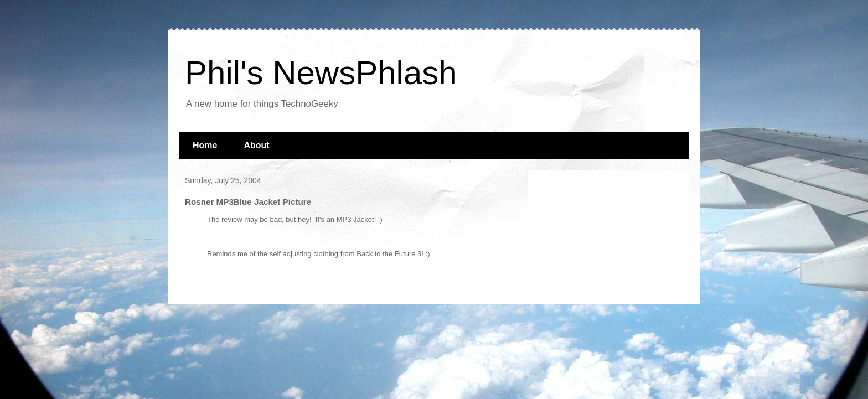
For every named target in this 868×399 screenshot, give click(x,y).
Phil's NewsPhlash (321, 73)
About (256, 145)
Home (205, 145)
